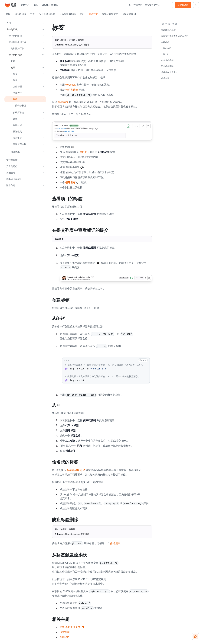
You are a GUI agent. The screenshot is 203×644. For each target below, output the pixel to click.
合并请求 (15, 152)
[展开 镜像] (43, 119)
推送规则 (17, 131)
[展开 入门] (43, 23)
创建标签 (165, 42)
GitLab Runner (14, 179)
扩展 (33, 14)
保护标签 (65, 631)
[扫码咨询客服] (195, 636)
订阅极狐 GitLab (68, 14)
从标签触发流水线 (169, 72)
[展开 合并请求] (43, 152)
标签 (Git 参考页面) (72, 626)
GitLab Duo (20, 14)
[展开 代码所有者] (43, 112)
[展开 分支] (43, 74)
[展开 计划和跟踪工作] (43, 48)
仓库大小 (17, 93)
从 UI (165, 54)
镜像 (15, 119)
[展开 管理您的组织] (43, 36)
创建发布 (63, 102)
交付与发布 (12, 160)
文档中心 (25, 5)
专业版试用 (183, 5)
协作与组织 (12, 29)
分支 (15, 74)
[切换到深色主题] (196, 5)
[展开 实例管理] (43, 173)
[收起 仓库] (43, 67)
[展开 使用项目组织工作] (43, 42)
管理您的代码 (15, 55)
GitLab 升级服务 (50, 5)
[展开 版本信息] (43, 185)
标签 (15, 99)
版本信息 (11, 185)
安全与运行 (12, 166)
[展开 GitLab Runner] (43, 179)
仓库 (13, 67)
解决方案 (93, 14)
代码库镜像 (72, 90)
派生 (15, 80)
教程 (8, 14)
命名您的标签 (167, 60)
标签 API (65, 636)
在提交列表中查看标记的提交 (175, 36)
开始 (13, 61)
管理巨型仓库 (20, 144)
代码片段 (17, 125)
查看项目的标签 (168, 30)
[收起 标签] (43, 99)
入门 (9, 23)
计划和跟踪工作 (16, 48)
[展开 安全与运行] (43, 166)
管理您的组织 (15, 36)
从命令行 (167, 48)
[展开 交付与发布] (43, 160)
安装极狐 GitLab (47, 14)
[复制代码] (143, 360)
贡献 (82, 14)
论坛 (36, 5)
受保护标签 (21, 106)
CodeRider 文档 (110, 14)
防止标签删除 (167, 66)
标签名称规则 (76, 469)
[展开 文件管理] (43, 87)
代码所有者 (19, 112)
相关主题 (165, 78)
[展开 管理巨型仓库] (43, 144)
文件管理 (17, 87)
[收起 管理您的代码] (43, 55)
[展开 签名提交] (43, 138)
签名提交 (17, 138)
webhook (70, 85)
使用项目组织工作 (17, 42)
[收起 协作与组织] (43, 29)
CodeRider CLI (130, 14)
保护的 (83, 152)
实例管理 (11, 173)
